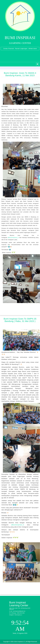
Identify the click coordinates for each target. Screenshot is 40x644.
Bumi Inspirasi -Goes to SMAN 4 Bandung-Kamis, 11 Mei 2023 (20, 74)
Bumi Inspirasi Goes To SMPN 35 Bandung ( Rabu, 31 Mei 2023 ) (20, 320)
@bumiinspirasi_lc (13, 238)
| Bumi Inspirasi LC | (20, 642)
